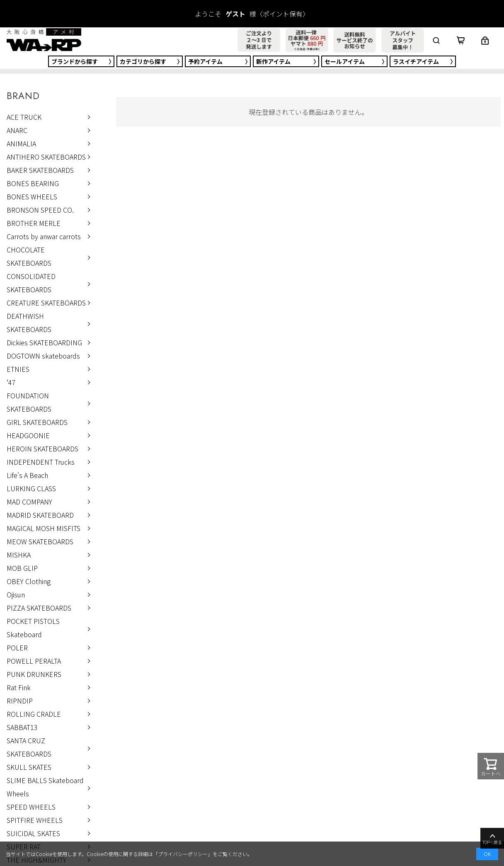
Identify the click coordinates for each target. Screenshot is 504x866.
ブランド (75, 61)
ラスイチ (416, 61)
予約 (205, 61)
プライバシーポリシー (183, 854)
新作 (273, 61)
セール (345, 61)
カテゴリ (143, 61)
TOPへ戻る (492, 839)
